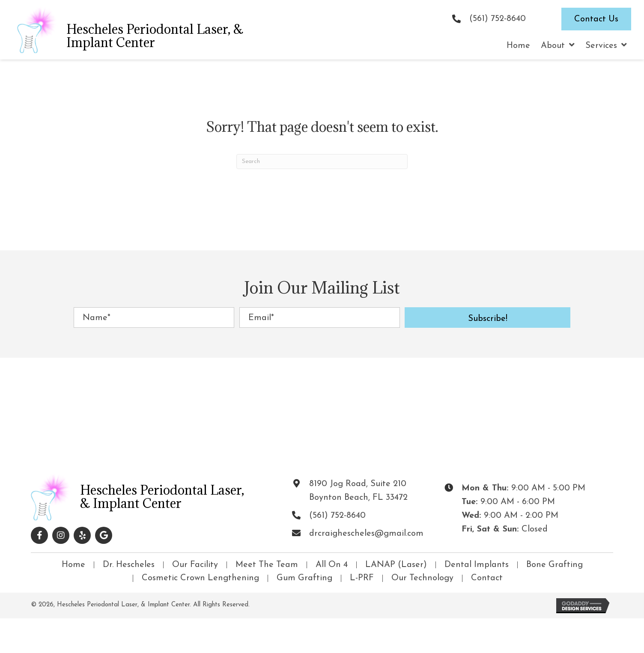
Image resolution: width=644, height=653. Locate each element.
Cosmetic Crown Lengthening (200, 578)
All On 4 (332, 565)
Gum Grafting (304, 578)
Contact (487, 578)
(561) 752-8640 (498, 19)
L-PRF (362, 578)
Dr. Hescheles (129, 565)
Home (73, 565)
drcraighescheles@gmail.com (366, 534)
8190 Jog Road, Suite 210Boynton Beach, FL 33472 (358, 491)
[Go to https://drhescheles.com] (123, 30)
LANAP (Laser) (396, 565)
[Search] (322, 162)
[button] (487, 318)
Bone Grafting (555, 565)
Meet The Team (267, 565)
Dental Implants (477, 565)
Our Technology (422, 578)
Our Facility (195, 565)
